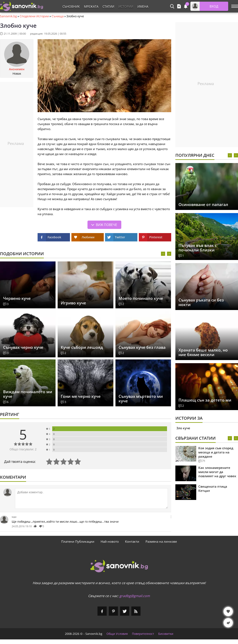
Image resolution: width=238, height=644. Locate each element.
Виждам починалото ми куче (28, 394)
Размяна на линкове (161, 541)
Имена (143, 6)
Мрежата (91, 6)
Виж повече (106, 225)
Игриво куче (73, 303)
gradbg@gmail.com (135, 596)
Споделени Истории (34, 16)
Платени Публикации (78, 541)
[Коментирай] (91, 498)
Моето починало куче (141, 298)
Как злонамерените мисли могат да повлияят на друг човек (217, 472)
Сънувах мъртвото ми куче (141, 399)
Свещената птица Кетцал (213, 488)
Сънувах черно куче (23, 347)
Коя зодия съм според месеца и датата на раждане (216, 452)
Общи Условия (117, 634)
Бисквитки (166, 634)
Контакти (132, 541)
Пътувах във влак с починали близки (198, 248)
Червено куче (17, 298)
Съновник (71, 6)
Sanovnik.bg (8, 16)
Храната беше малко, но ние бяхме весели (203, 352)
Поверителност (143, 634)
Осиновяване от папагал (203, 205)
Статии (108, 6)
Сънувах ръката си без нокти (201, 302)
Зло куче (183, 428)
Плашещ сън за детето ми (205, 400)
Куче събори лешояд (82, 347)
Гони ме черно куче (81, 396)
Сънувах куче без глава (142, 347)
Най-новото (110, 541)
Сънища (58, 16)
